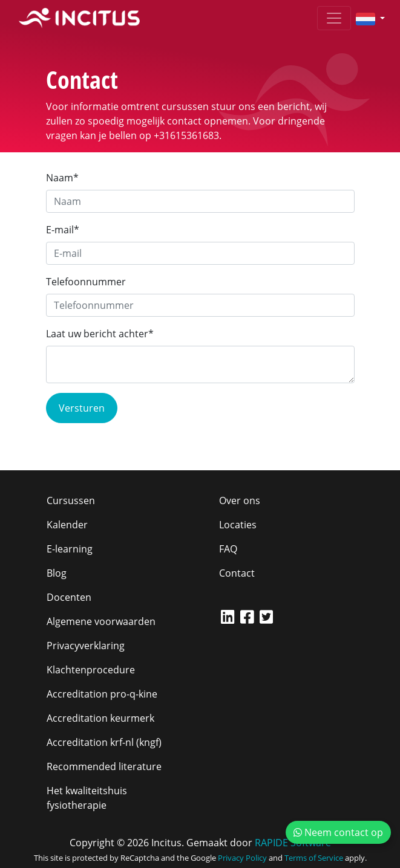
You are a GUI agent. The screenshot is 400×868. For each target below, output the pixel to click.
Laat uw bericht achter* (100, 334)
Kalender (67, 525)
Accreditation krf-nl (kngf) (104, 742)
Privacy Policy (242, 858)
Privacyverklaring (86, 646)
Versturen (82, 408)
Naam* (62, 178)
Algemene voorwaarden (101, 621)
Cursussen (71, 500)
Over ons (240, 500)
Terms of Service (314, 858)
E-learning (70, 549)
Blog (57, 573)
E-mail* (63, 230)
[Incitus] (79, 18)
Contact (237, 573)
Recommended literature (104, 766)
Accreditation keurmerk (100, 718)
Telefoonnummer (86, 282)
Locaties (238, 525)
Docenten (69, 597)
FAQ (228, 549)
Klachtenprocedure (91, 670)
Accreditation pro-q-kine (102, 694)
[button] (366, 18)
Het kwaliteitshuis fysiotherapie (87, 798)
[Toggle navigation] (334, 18)
